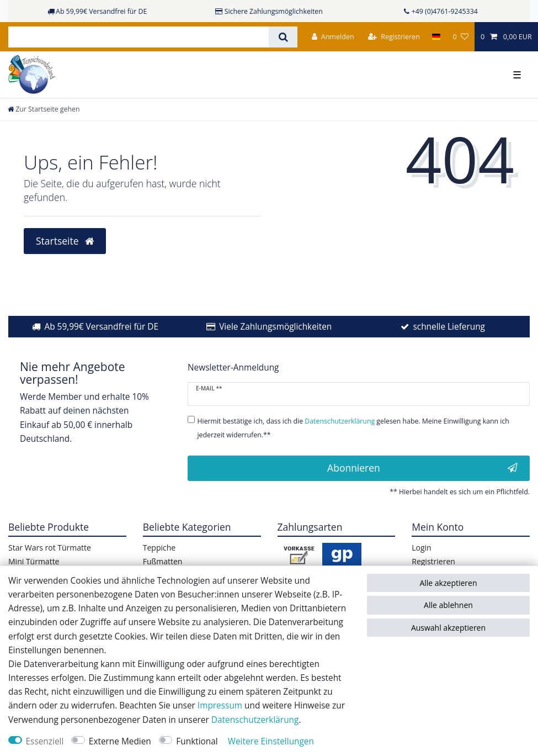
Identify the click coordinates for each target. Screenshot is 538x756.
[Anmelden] (333, 37)
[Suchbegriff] (139, 37)
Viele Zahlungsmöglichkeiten (275, 327)
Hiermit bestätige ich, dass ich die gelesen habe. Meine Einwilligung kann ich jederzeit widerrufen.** (353, 428)
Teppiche (159, 548)
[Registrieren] (394, 37)
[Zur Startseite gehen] (44, 109)
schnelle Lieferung (449, 327)
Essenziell (45, 741)
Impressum (220, 705)
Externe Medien (120, 741)
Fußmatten (163, 561)
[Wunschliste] (460, 37)
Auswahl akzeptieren (448, 628)
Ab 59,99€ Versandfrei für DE (101, 327)
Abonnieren (422, 468)
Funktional (197, 741)
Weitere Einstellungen (271, 741)
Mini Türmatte (34, 561)
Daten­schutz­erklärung (255, 720)
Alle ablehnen (448, 605)
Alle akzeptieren (448, 583)
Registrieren (433, 561)
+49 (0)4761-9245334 (445, 11)
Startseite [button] (65, 241)
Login (421, 548)
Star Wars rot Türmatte (50, 548)
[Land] (436, 37)
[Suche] (283, 37)
